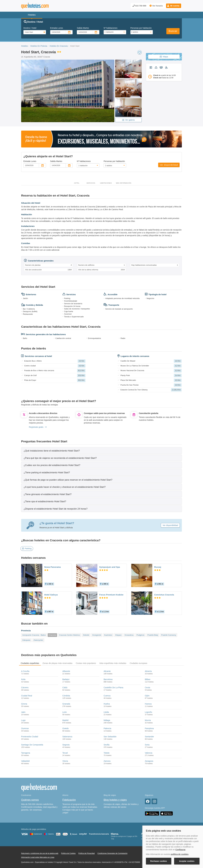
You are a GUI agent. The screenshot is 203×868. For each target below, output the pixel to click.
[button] (174, 6)
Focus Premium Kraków (111, 595)
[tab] (101, 451)
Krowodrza (129, 635)
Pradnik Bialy (153, 635)
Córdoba (66, 696)
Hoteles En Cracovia (59, 46)
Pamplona (149, 728)
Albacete (66, 671)
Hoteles (24, 46)
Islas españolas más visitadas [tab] (113, 663)
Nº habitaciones (111, 28)
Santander (150, 737)
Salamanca (67, 737)
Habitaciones (106, 183)
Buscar (173, 31)
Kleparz (118, 635)
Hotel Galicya (51, 595)
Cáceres (25, 688)
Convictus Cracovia (164, 595)
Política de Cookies (68, 853)
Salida (83, 28)
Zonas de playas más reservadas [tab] (57, 663)
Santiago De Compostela (32, 745)
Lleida (106, 712)
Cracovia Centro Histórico (69, 635)
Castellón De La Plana (113, 688)
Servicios (91, 183)
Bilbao (148, 679)
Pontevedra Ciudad (30, 737)
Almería (148, 671)
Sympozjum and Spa (110, 567)
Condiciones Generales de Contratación (112, 853)
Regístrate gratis (38, 427)
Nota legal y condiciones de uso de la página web (40, 853)
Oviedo (66, 728)
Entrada (57, 28)
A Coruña (25, 671)
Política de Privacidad (86, 853)
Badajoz (66, 679)
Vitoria (65, 761)
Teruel (65, 753)
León (65, 712)
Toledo (107, 753)
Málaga (107, 720)
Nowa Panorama (53, 567)
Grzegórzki (97, 635)
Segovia (66, 745)
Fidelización (69, 800)
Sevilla (107, 745)
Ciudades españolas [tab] (30, 663)
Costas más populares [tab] (86, 663)
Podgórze (140, 635)
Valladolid (25, 761)
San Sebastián (110, 737)
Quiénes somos (30, 800)
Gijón (147, 696)
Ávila (23, 679)
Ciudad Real (27, 696)
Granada (66, 704)
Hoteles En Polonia (39, 46)
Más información (124, 183)
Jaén (23, 712)
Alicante (107, 671)
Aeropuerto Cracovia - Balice (34, 635)
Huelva (107, 704)
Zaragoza (149, 761)
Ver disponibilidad (169, 165)
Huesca (148, 704)
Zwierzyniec (38, 640)
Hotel (77, 183)
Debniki (86, 635)
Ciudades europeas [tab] (139, 663)
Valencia (149, 753)
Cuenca (107, 696)
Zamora (107, 761)
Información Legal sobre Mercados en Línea (38, 857)
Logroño (149, 712)
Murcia (148, 720)
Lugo (23, 720)
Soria (147, 745)
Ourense (25, 728)
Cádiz (65, 688)
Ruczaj (158, 567)
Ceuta (148, 688)
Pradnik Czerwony (169, 635)
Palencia (107, 728)
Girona (24, 704)
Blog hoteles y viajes (115, 800)
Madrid (65, 720)
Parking (27, 548)
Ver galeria (128, 120)
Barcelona (108, 679)
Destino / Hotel (30, 28)
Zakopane (26, 640)
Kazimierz (108, 635)
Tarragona (26, 753)
